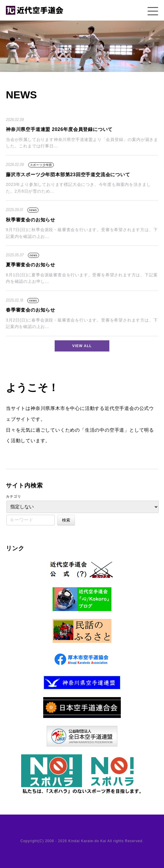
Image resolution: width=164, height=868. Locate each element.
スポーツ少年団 (41, 165)
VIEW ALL (82, 346)
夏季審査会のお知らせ (31, 265)
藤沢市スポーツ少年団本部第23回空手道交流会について (68, 175)
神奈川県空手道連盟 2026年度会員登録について (59, 129)
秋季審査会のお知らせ (31, 220)
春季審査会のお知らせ (31, 310)
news (33, 210)
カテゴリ (14, 497)
